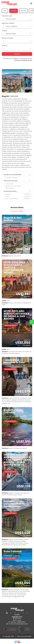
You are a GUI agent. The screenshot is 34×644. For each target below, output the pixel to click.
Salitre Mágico (9, 188)
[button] (1, 10)
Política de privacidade (24, 636)
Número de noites (7, 38)
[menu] (31, 3)
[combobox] (17, 19)
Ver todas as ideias (17, 211)
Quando (4, 31)
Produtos (5, 45)
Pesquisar (17, 54)
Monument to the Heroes (12, 186)
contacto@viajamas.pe (20, 624)
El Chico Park (8, 184)
